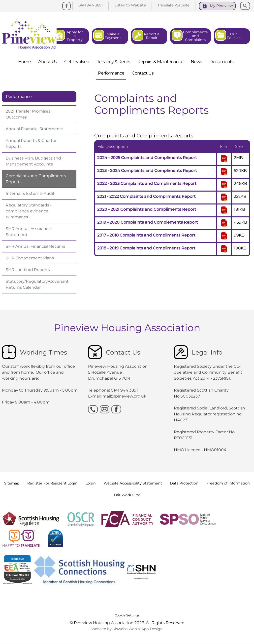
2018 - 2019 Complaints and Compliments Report (146, 248)
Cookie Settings (127, 615)
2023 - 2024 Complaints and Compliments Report (147, 171)
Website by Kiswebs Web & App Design (127, 629)
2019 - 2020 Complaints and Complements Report (148, 222)
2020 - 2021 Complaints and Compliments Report (147, 209)
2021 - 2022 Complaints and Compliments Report (146, 196)
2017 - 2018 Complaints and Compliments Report (146, 235)
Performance (19, 97)
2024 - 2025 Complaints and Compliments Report (147, 158)
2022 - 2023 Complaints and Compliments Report (147, 183)
